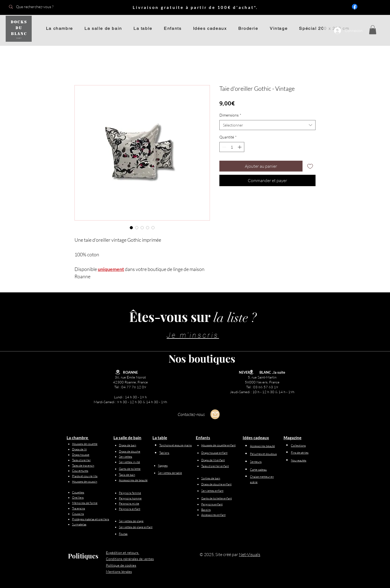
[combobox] (267, 125)
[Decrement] (224, 147)
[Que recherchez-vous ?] (44, 7)
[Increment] (240, 147)
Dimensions (230, 115)
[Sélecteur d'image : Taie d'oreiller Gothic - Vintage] (131, 228)
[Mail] (215, 414)
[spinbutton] (232, 147)
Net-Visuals (250, 554)
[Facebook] (355, 7)
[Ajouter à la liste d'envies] (310, 166)
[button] (373, 30)
